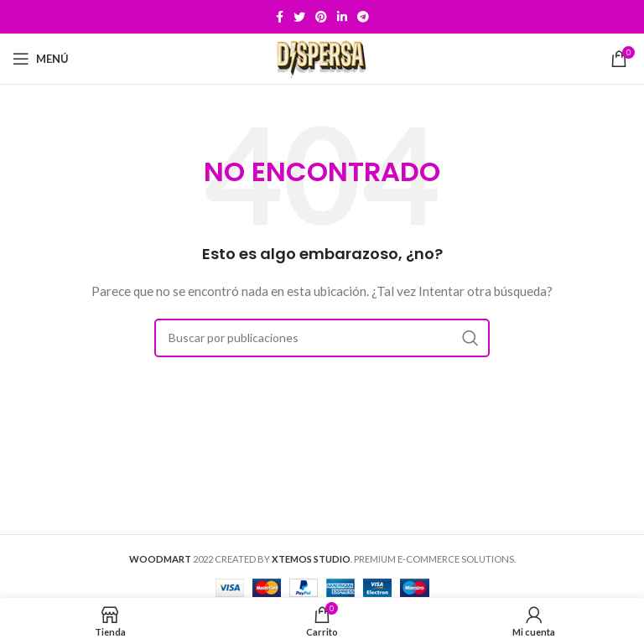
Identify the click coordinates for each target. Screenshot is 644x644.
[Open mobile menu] (41, 59)
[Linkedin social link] (342, 17)
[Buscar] (322, 338)
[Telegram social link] (363, 17)
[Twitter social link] (299, 17)
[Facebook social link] (280, 17)
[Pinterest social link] (321, 17)
